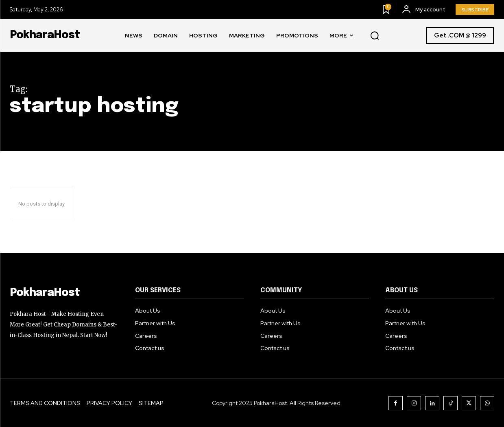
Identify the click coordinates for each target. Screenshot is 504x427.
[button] (375, 36)
